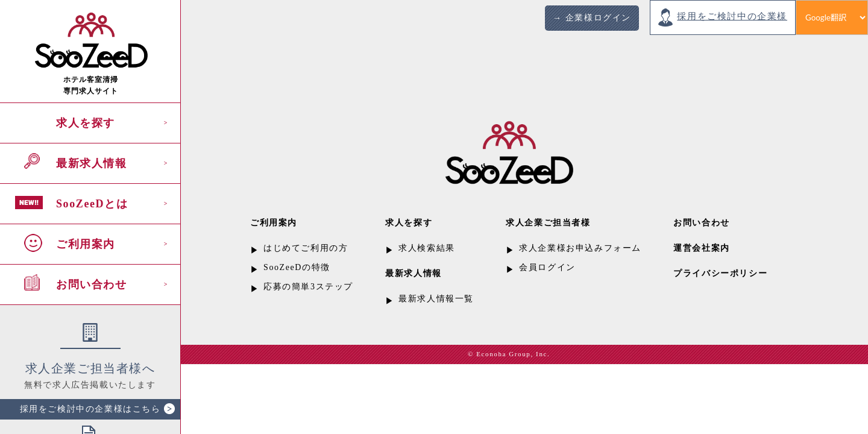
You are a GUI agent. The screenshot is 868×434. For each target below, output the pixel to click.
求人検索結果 (427, 248)
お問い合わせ (92, 285)
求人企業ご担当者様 (548, 223)
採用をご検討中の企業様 (732, 16)
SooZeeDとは (92, 204)
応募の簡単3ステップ (308, 287)
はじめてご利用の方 (306, 248)
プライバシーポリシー (720, 273)
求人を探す (86, 123)
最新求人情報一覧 (436, 299)
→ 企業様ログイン (592, 18)
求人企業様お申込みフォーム (580, 248)
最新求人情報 (92, 163)
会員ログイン (547, 267)
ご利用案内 (86, 244)
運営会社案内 (702, 248)
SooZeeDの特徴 (297, 267)
